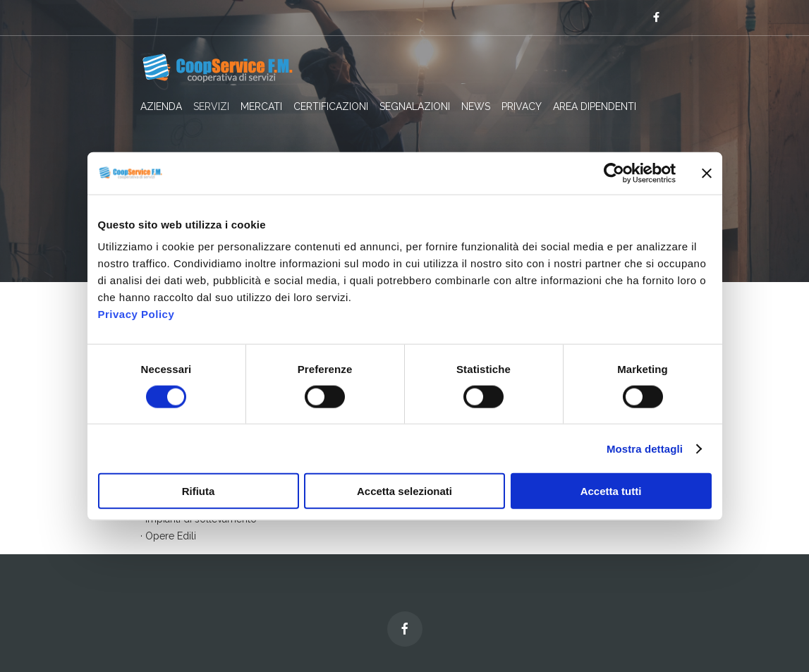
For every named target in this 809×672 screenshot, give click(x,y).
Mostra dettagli (645, 448)
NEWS (476, 106)
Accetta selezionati (405, 491)
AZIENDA (161, 106)
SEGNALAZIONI (415, 106)
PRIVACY (522, 106)
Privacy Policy (136, 314)
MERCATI (261, 106)
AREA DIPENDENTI (595, 106)
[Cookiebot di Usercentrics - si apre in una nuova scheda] (614, 173)
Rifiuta (199, 491)
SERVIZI (211, 106)
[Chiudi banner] (707, 173)
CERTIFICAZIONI (331, 106)
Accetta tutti (611, 491)
